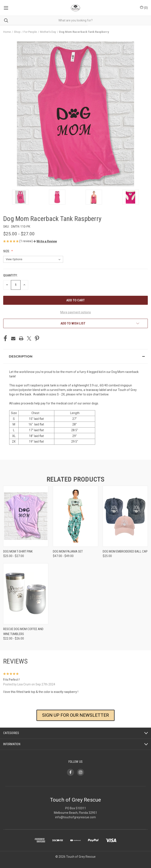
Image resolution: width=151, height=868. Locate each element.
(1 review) (26, 241)
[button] (45, 241)
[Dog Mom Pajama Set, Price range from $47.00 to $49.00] (75, 516)
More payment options (76, 312)
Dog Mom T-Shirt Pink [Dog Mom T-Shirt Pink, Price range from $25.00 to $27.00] (18, 551)
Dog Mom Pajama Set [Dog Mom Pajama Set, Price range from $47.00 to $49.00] (68, 551)
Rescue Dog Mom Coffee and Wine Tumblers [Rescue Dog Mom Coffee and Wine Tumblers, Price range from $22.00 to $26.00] (23, 631)
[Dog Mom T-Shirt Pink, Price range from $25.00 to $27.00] (26, 516)
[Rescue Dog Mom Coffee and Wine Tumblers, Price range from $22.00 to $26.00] (26, 594)
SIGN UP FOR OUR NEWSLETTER (75, 715)
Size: (7, 251)
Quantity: (10, 275)
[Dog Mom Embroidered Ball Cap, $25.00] (125, 516)
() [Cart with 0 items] (144, 8)
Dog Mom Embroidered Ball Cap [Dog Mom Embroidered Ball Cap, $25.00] (125, 551)
